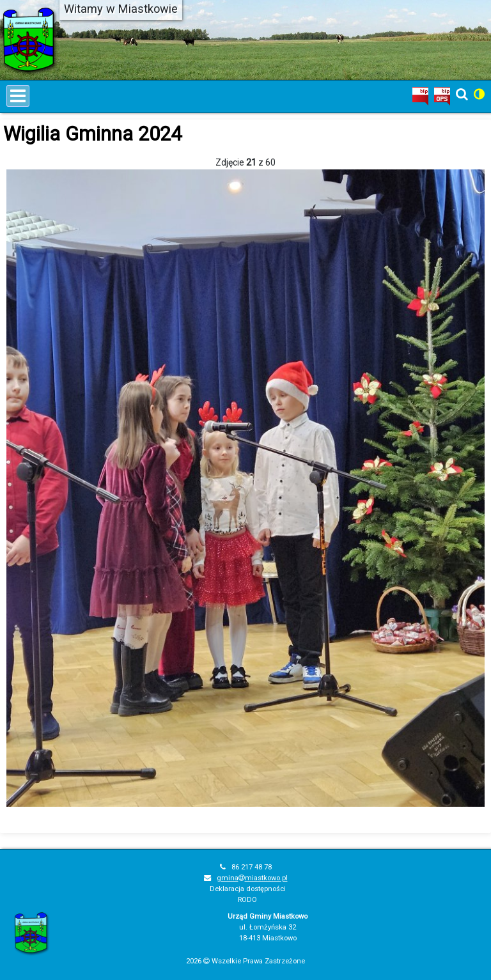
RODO (247, 900)
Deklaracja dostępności (248, 889)
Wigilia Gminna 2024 (92, 134)
